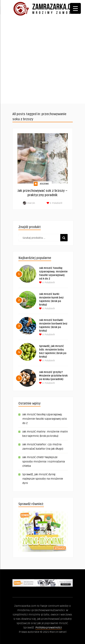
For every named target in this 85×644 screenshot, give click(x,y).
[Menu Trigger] (75, 8)
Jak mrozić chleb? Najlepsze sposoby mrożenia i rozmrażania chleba (44, 462)
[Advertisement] (42, 61)
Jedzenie (44, 184)
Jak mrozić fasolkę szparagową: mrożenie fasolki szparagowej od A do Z (44, 419)
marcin (31, 203)
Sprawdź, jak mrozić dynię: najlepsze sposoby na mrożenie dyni (43, 479)
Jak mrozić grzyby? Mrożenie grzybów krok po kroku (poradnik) (53, 376)
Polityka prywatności (49, 628)
